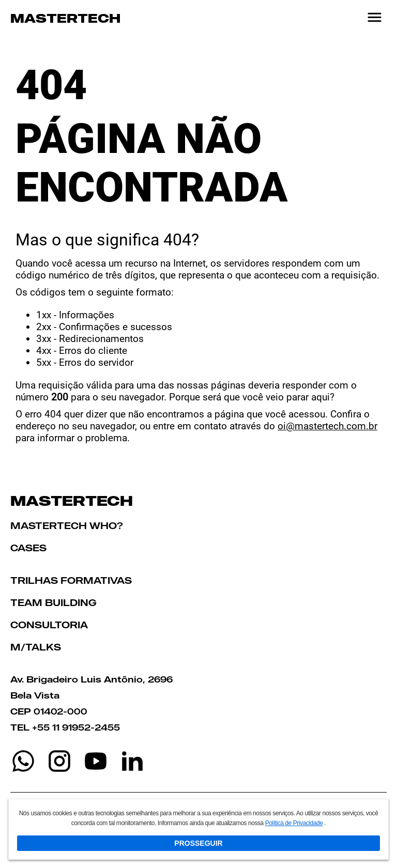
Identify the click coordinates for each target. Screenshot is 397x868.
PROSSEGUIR (198, 843)
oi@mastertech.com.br (327, 426)
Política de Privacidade (294, 823)
